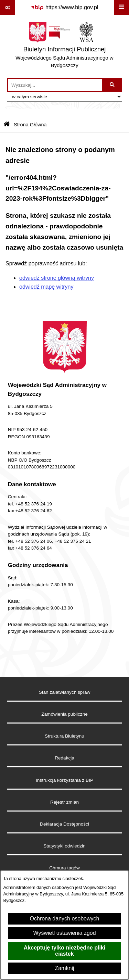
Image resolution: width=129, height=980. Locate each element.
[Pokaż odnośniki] (8, 8)
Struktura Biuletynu (64, 736)
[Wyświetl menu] (121, 8)
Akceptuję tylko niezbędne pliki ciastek (64, 951)
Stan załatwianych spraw (65, 692)
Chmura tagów (64, 868)
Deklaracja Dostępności (64, 824)
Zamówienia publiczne (64, 714)
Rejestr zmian (64, 802)
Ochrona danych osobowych (65, 919)
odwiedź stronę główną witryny (57, 278)
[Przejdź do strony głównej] (64, 47)
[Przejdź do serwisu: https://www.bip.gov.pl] (64, 8)
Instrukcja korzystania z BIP (64, 780)
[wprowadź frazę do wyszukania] (55, 85)
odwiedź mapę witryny (46, 287)
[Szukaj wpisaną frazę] (113, 85)
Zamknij (64, 968)
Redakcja (64, 758)
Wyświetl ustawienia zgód (64, 933)
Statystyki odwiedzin (64, 846)
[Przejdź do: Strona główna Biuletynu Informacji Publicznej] (7, 125)
